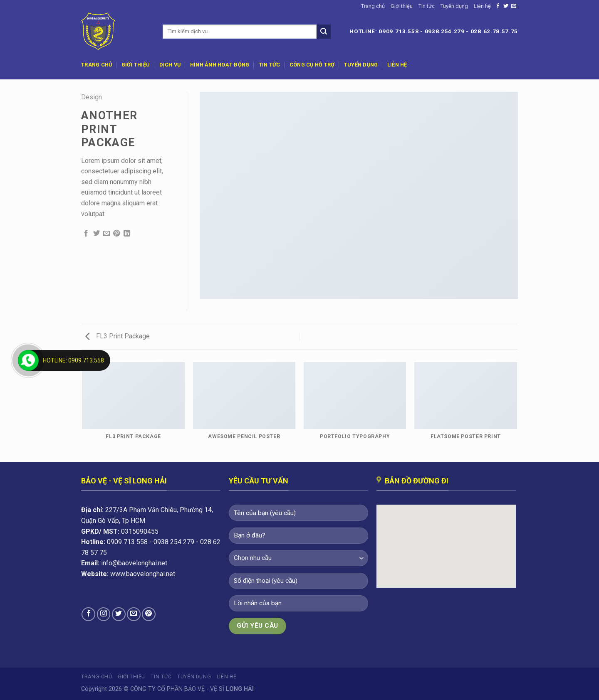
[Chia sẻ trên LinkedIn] (127, 234)
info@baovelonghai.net (134, 563)
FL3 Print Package (118, 336)
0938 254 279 (174, 542)
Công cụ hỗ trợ (312, 65)
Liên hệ (482, 6)
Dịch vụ (170, 65)
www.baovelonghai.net (143, 574)
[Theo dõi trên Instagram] (104, 614)
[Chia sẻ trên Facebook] (86, 234)
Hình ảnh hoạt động (220, 65)
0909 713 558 (127, 542)
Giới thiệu (402, 6)
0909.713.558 (399, 31)
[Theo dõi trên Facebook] (498, 6)
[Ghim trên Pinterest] (116, 234)
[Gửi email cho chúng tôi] (514, 6)
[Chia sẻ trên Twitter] (97, 234)
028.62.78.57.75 (494, 31)
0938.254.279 (445, 31)
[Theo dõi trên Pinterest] (149, 614)
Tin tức (427, 6)
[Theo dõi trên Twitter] (506, 6)
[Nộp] (324, 32)
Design (92, 97)
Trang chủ (373, 6)
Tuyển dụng (454, 6)
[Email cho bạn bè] (106, 234)
